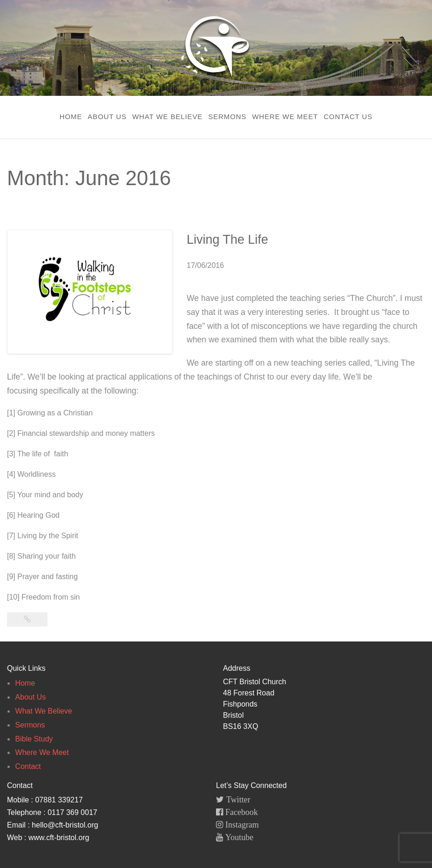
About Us (107, 117)
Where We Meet (285, 117)
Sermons (227, 117)
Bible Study (34, 739)
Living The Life (227, 240)
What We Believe (167, 117)
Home (71, 117)
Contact (28, 766)
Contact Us (348, 117)
